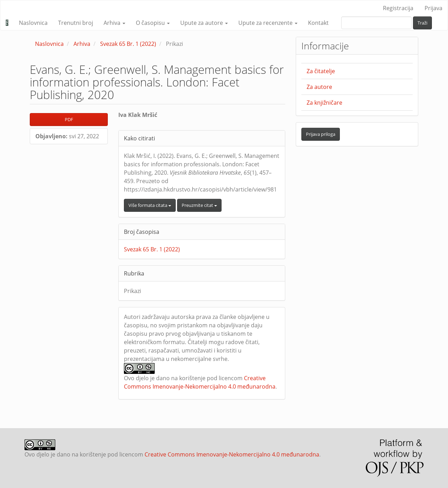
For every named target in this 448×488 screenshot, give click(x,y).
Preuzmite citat (199, 205)
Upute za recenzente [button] (268, 23)
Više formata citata (150, 205)
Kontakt (318, 23)
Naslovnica (33, 23)
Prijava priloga (321, 134)
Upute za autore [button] (204, 23)
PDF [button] (69, 119)
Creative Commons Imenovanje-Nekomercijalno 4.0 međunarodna (232, 454)
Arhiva (82, 44)
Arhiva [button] (114, 23)
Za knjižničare (324, 103)
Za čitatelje (321, 71)
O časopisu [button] (153, 23)
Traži (422, 23)
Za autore (319, 87)
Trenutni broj (76, 23)
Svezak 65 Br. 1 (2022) (128, 44)
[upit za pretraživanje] (376, 23)
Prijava (433, 8)
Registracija (398, 8)
